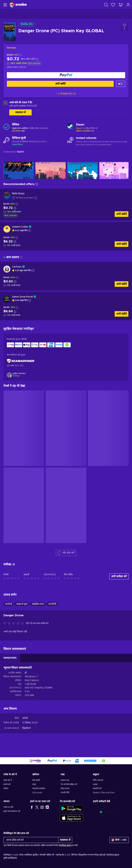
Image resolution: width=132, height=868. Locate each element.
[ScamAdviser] (21, 361)
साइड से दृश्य (22, 604)
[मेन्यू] (5, 5)
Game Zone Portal (22, 297)
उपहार (95, 784)
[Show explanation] (30, 231)
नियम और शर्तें (100, 855)
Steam (79, 128)
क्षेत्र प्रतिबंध (16, 131)
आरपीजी (52, 604)
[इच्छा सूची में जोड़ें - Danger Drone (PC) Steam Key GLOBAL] (124, 28)
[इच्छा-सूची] (113, 5)
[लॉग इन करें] (128, 5)
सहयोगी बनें (97, 788)
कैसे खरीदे (36, 780)
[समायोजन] (119, 840)
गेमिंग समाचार (98, 780)
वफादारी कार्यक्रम (39, 788)
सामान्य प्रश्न (65, 780)
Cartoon (17, 267)
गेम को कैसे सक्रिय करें (69, 784)
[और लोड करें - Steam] (70, 127)
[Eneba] (18, 5)
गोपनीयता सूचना (65, 845)
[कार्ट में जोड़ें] (121, 84)
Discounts (37, 793)
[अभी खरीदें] (66, 75)
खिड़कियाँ (26, 728)
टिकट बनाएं (65, 788)
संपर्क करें (7, 784)
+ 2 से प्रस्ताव (66, 94)
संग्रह (34, 784)
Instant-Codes (20, 227)
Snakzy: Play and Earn (104, 793)
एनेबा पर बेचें (8, 807)
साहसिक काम (38, 604)
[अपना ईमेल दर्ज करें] (31, 840)
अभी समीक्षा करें (119, 576)
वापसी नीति (65, 793)
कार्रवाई (9, 604)
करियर (6, 788)
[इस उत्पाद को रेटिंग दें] (14, 623)
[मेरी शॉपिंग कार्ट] (121, 5)
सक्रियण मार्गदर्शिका (84, 131)
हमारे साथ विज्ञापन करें (12, 811)
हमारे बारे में (8, 780)
